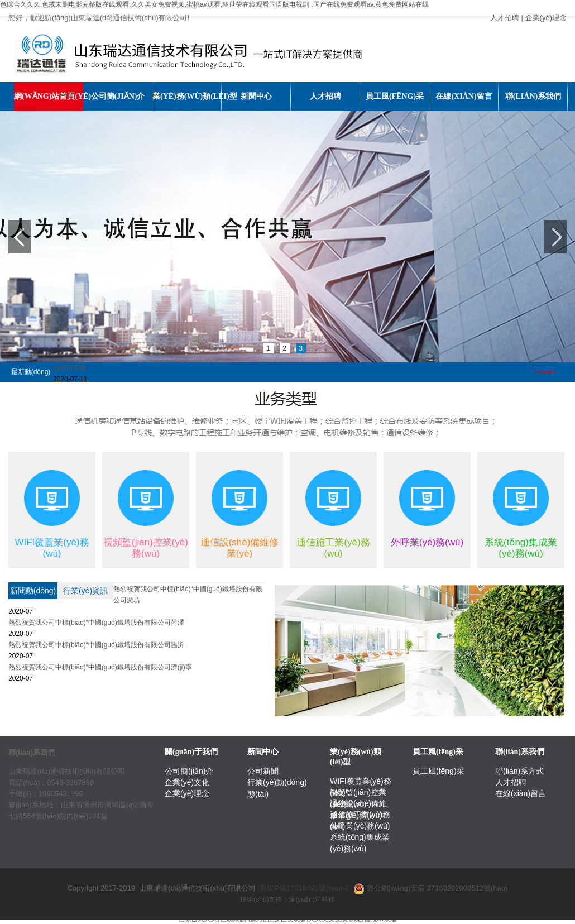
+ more (544, 372)
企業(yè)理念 (546, 18)
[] (305, 888)
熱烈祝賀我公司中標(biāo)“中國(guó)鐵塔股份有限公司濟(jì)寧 (100, 667)
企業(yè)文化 (187, 782)
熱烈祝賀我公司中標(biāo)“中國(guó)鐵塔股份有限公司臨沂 (96, 645)
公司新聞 (263, 771)
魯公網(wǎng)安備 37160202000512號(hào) (437, 888)
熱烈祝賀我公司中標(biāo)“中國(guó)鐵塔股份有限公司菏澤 (96, 623)
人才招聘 (505, 18)
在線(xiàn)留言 (521, 793)
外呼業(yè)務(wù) (360, 826)
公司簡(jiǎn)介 (189, 771)
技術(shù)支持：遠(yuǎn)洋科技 (287, 899)
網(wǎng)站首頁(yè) (49, 96)
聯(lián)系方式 (519, 771)
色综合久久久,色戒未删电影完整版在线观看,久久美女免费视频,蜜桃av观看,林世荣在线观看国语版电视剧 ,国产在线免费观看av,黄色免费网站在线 (214, 4)
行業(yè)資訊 (85, 591)
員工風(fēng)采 (439, 771)
